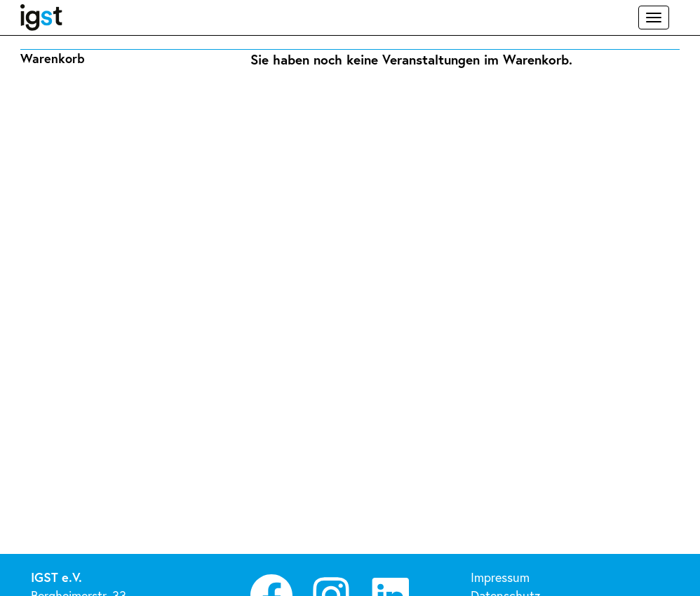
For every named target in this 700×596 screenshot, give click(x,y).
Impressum (500, 577)
